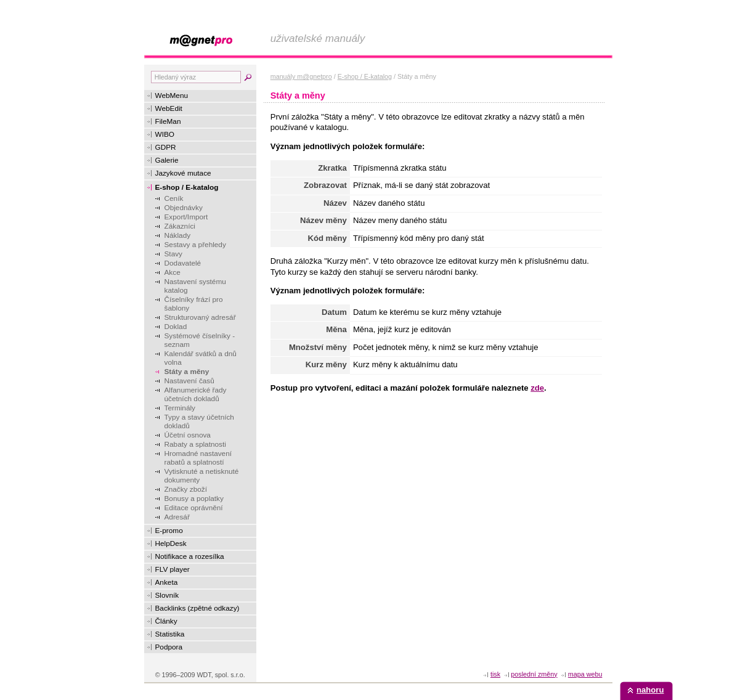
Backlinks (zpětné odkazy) (197, 608)
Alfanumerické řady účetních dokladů (196, 394)
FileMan (168, 121)
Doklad (176, 327)
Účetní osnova (188, 435)
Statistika (170, 634)
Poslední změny (534, 674)
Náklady (178, 235)
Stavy (174, 254)
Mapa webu (585, 674)
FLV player (173, 569)
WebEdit (169, 108)
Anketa (167, 582)
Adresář (177, 517)
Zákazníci (180, 226)
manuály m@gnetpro (301, 76)
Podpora (169, 647)
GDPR (166, 147)
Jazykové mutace (183, 173)
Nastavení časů (189, 381)
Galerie (167, 160)
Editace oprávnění (194, 508)
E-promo (169, 531)
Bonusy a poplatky (194, 499)
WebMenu (172, 96)
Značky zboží (186, 489)
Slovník (167, 595)
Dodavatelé (183, 263)
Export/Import (186, 217)
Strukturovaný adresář (200, 317)
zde (537, 388)
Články (166, 621)
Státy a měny (187, 372)
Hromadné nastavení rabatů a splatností (198, 458)
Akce (173, 272)
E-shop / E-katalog (187, 187)
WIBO (165, 134)
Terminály (180, 408)
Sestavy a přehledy (195, 245)
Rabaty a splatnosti (195, 444)
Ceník (174, 198)
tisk (495, 674)
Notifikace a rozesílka (190, 556)
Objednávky (184, 208)
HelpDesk (171, 543)
